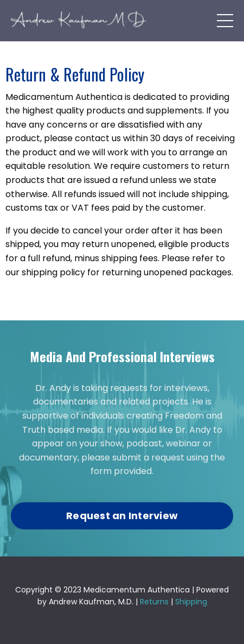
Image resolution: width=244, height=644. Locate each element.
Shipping (191, 602)
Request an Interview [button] (122, 516)
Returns (154, 602)
